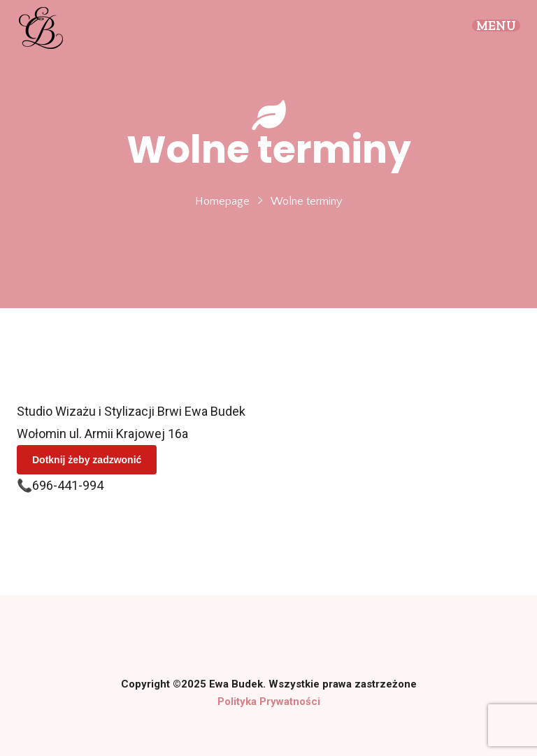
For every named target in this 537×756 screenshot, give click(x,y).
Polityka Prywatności (269, 702)
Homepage (222, 201)
